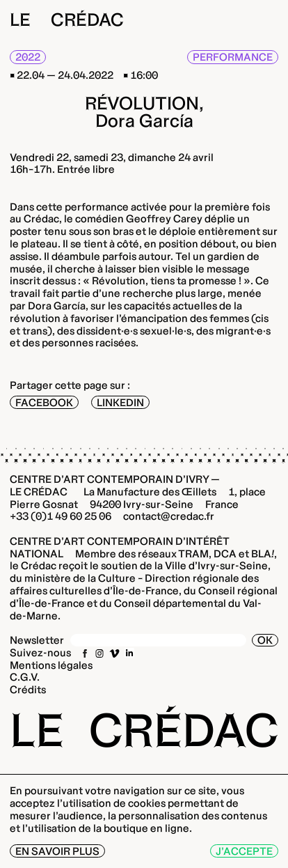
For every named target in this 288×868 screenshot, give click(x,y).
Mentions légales (51, 665)
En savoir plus (57, 851)
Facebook (44, 402)
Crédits (28, 689)
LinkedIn (120, 402)
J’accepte (244, 851)
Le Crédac (67, 20)
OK (265, 640)
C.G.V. (25, 677)
